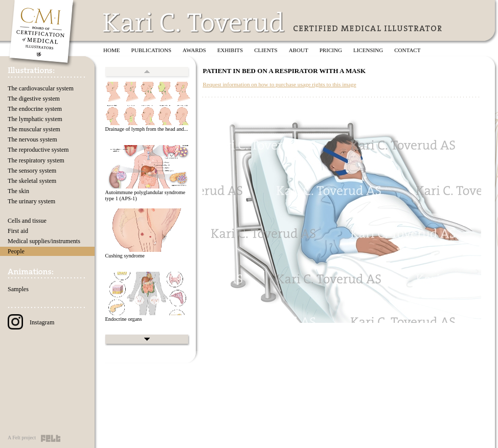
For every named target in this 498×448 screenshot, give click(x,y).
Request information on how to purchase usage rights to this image (279, 84)
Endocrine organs (123, 319)
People (16, 251)
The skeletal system (32, 181)
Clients (266, 50)
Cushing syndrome (124, 256)
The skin (18, 191)
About (299, 50)
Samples (18, 289)
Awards (194, 50)
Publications (152, 50)
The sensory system (32, 171)
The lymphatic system (35, 119)
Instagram (31, 322)
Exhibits (230, 50)
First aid (18, 231)
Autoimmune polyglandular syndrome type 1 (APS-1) (145, 196)
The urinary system (31, 201)
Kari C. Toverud (194, 22)
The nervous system (32, 139)
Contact (407, 50)
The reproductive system (38, 150)
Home (112, 50)
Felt (51, 438)
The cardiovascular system (41, 88)
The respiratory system (36, 160)
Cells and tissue (27, 221)
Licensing (368, 50)
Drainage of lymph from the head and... (146, 129)
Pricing (331, 50)
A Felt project (22, 438)
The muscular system (34, 129)
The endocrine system (35, 109)
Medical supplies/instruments (44, 241)
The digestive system (34, 99)
